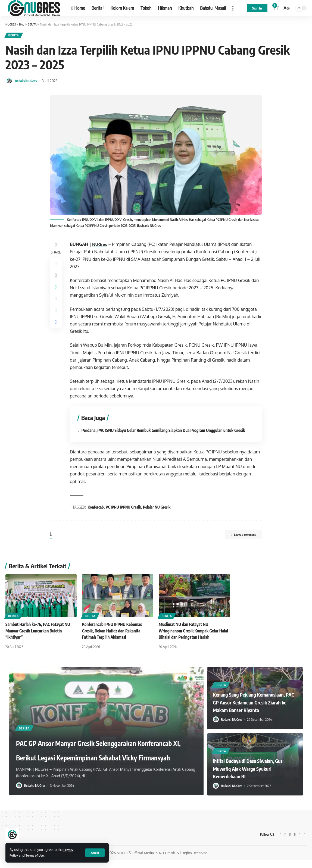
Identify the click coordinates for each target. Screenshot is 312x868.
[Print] (57, 331)
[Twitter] (285, 843)
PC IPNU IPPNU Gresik (125, 515)
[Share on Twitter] (57, 279)
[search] (278, 8)
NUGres (101, 246)
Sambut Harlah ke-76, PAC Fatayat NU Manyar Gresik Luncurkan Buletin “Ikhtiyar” (40, 639)
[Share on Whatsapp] (57, 292)
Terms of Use (38, 855)
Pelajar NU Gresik (158, 515)
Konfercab (97, 515)
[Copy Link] (57, 318)
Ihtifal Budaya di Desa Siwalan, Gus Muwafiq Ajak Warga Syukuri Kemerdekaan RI (254, 776)
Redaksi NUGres (28, 82)
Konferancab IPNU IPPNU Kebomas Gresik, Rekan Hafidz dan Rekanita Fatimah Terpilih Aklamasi (114, 639)
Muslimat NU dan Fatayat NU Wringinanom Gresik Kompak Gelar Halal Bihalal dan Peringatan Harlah (191, 639)
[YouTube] (290, 843)
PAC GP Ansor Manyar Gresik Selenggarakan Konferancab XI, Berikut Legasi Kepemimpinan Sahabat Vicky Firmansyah (89, 742)
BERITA (15, 36)
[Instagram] (299, 843)
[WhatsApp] (304, 843)
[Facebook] (280, 843)
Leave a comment (238, 543)
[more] (233, 8)
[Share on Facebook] (57, 266)
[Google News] (295, 843)
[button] (189, 681)
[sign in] (257, 8)
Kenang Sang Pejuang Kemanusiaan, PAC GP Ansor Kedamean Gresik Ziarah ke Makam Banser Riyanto (248, 706)
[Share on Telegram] (57, 305)
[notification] (274, 8)
